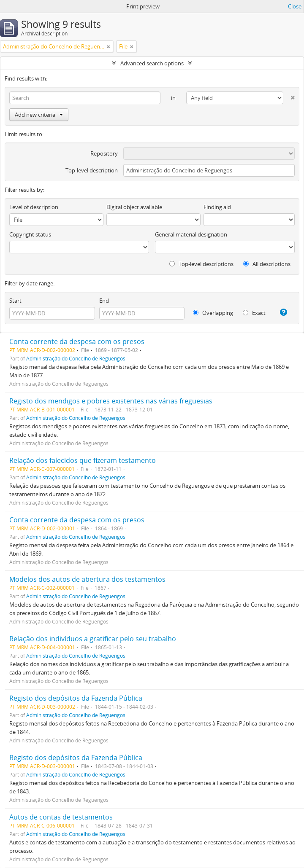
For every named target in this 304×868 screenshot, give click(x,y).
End (104, 301)
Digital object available (134, 207)
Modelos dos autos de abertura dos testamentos (87, 579)
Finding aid (217, 207)
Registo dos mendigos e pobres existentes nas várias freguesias (111, 401)
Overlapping (213, 313)
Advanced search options (152, 63)
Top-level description (92, 170)
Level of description (34, 207)
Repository (104, 153)
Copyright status (30, 234)
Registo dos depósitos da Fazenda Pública (76, 698)
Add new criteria (39, 115)
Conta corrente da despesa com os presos (77, 341)
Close (295, 6)
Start (15, 301)
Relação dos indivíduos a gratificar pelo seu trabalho (93, 639)
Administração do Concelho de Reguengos (76, 358)
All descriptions (267, 264)
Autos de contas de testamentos (61, 817)
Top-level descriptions (201, 264)
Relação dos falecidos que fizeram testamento (83, 460)
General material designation (191, 234)
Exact (254, 313)
